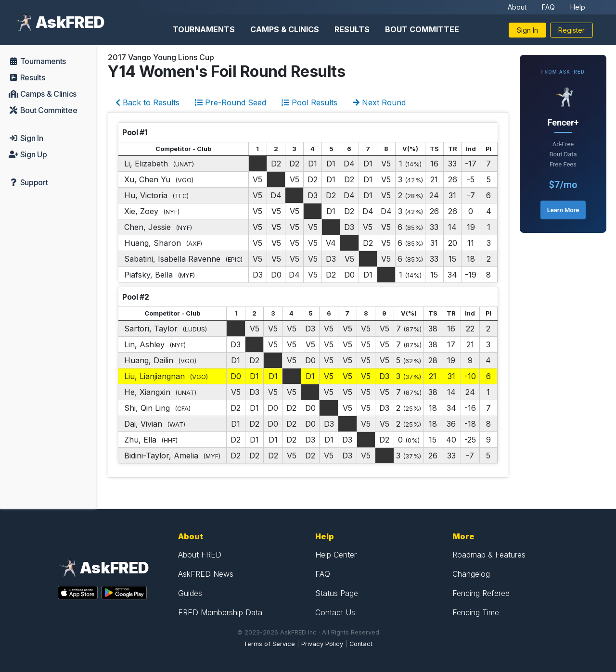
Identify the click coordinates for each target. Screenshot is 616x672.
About (517, 7)
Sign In (527, 30)
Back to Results (148, 102)
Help (578, 7)
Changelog (471, 574)
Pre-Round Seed (231, 102)
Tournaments (204, 29)
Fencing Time (476, 612)
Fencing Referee (481, 593)
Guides (190, 593)
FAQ (548, 7)
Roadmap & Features (489, 555)
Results (352, 29)
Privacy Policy (322, 644)
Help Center (336, 555)
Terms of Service (269, 644)
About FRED (200, 555)
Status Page (337, 593)
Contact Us (335, 612)
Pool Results (309, 102)
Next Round (379, 102)
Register (571, 30)
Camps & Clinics (285, 29)
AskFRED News (206, 574)
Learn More (563, 210)
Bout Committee (422, 29)
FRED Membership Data (220, 612)
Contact (361, 644)
